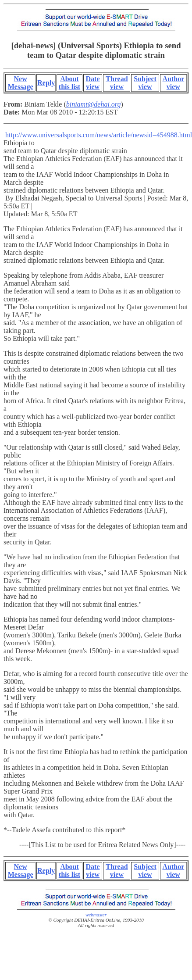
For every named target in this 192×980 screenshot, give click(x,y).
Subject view (145, 83)
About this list (69, 83)
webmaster (96, 915)
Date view (93, 83)
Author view (173, 83)
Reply (46, 83)
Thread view (117, 83)
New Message (21, 83)
